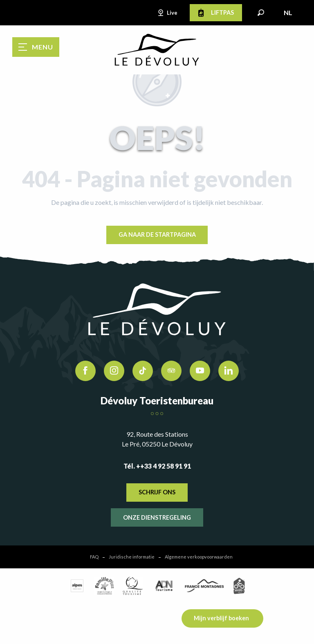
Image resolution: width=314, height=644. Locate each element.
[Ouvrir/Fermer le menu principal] (36, 47)
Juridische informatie (132, 557)
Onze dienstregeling (157, 517)
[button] (261, 13)
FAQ (94, 557)
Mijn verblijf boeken (221, 618)
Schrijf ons (157, 492)
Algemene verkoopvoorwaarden (199, 557)
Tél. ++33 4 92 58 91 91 (157, 466)
